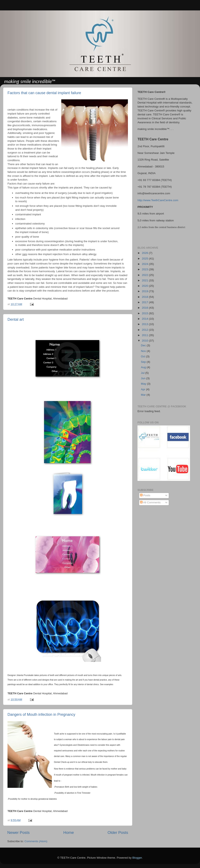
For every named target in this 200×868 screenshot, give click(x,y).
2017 (145, 302)
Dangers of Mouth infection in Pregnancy (41, 715)
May (144, 384)
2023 (145, 269)
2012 (145, 330)
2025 (145, 259)
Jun (144, 378)
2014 (145, 319)
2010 (145, 341)
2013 (145, 324)
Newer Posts (18, 832)
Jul (143, 373)
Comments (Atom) (36, 841)
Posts (145, 495)
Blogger (137, 858)
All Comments (150, 502)
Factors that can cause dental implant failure (44, 93)
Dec (144, 345)
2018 (145, 297)
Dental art (16, 319)
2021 (145, 280)
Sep (144, 362)
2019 (145, 291)
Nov (144, 351)
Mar (144, 395)
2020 (145, 286)
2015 (145, 313)
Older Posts (118, 832)
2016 (145, 308)
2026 (145, 253)
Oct (143, 356)
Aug (144, 367)
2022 (145, 275)
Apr (143, 389)
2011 (145, 335)
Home (69, 832)
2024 (145, 264)
